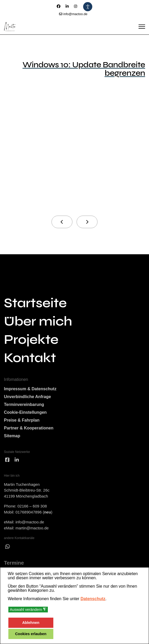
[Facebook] (59, 6)
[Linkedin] (67, 6)
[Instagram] (76, 6)
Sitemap (12, 436)
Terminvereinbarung (24, 404)
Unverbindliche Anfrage (27, 397)
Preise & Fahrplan (22, 420)
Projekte (31, 340)
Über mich (38, 321)
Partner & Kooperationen (29, 428)
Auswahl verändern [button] (28, 610)
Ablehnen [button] (31, 623)
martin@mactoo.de (32, 528)
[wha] (8, 547)
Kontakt (30, 358)
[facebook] (7, 460)
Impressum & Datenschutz (30, 389)
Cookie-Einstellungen (25, 412)
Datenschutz (93, 599)
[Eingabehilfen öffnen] (88, 7)
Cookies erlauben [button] (31, 634)
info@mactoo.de (75, 14)
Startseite (35, 303)
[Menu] (142, 27)
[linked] (17, 460)
